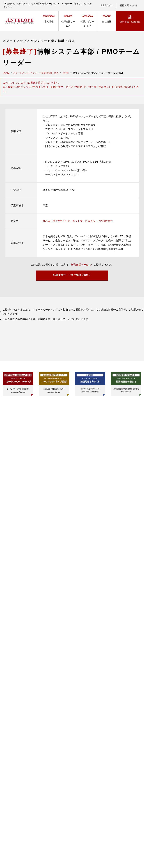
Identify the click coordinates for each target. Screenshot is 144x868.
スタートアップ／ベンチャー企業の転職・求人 (36, 73)
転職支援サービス (81, 265)
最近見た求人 (107, 5)
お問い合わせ (131, 5)
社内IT (66, 73)
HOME (6, 73)
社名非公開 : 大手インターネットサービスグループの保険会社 (78, 221)
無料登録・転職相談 (130, 22)
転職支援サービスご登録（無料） (72, 276)
